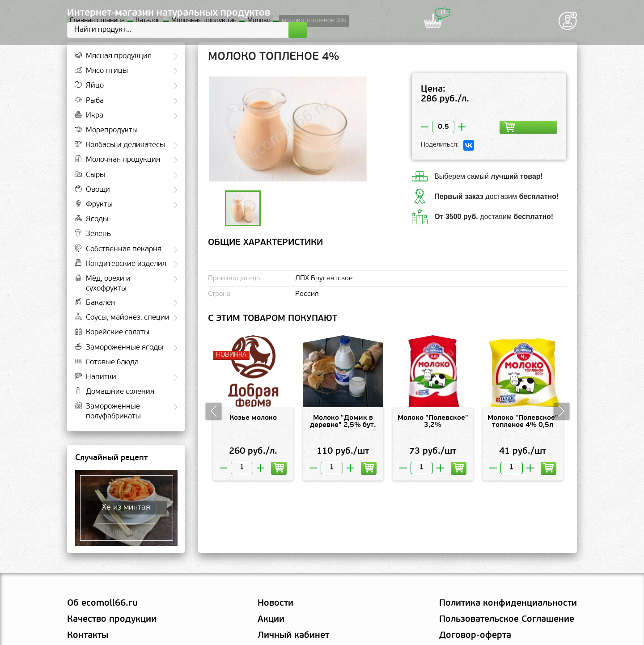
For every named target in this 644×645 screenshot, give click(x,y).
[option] (288, 129)
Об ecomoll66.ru (102, 603)
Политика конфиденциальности (508, 603)
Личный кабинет (293, 636)
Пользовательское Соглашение (507, 620)
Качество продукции (112, 620)
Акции (271, 620)
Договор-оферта (475, 636)
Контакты (88, 636)
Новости (275, 603)
